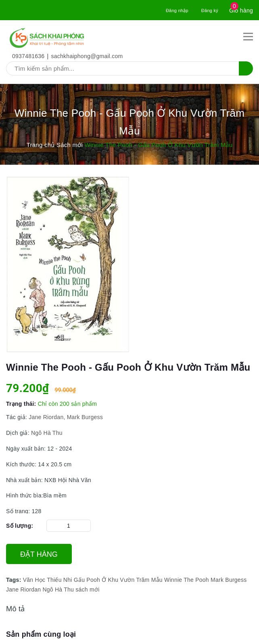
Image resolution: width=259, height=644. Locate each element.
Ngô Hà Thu (46, 433)
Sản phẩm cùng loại (41, 634)
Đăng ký (210, 10)
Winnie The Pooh (187, 580)
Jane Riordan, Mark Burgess (65, 417)
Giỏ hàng (241, 10)
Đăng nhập (177, 10)
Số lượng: (20, 526)
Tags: (15, 580)
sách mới (87, 589)
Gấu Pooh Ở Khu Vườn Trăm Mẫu (118, 580)
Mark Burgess (229, 580)
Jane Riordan (23, 589)
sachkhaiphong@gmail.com (87, 56)
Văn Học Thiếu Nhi (48, 580)
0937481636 (28, 56)
